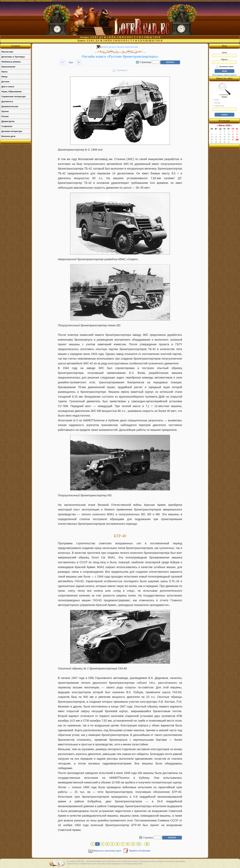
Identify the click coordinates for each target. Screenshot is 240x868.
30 (147, 844)
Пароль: (224, 61)
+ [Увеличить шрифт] (79, 62)
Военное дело (8, 136)
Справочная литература (14, 96)
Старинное (7, 126)
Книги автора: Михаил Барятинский (120, 47)
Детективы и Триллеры (13, 57)
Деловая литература (12, 131)
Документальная (10, 106)
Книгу (215, 100)
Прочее (5, 111)
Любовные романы (11, 62)
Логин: (224, 54)
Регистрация (217, 75)
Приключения (8, 67)
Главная (16, 46)
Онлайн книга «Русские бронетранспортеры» (120, 56)
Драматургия (8, 121)
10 (139, 844)
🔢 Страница (144, 62)
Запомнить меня (225, 67)
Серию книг (218, 106)
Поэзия (5, 116)
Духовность (7, 101)
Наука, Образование (11, 92)
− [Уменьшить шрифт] (63, 62)
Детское (5, 82)
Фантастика (7, 52)
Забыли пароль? (230, 75)
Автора (216, 103)
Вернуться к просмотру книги (108, 851)
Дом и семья (8, 87)
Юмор (4, 77)
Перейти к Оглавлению (140, 851)
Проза (4, 72)
